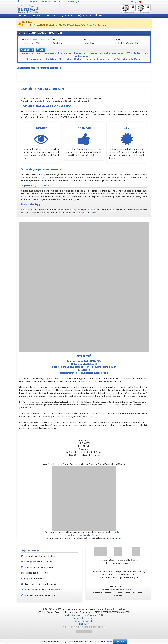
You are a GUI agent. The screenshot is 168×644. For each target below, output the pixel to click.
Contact (99, 15)
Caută (40, 50)
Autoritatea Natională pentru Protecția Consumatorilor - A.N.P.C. (84, 615)
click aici (93, 213)
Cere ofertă (53, 15)
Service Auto (68, 15)
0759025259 (68, 106)
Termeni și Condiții (84, 624)
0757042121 (53, 106)
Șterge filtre (27, 50)
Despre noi (38, 15)
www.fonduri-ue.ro (117, 532)
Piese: (54, 39)
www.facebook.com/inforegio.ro (90, 535)
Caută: (35, 39)
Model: (118, 39)
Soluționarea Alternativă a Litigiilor (84, 618)
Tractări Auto (85, 15)
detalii (109, 642)
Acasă (22, 15)
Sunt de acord (120, 641)
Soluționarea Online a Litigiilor (84, 621)
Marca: (86, 39)
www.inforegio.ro (73, 535)
